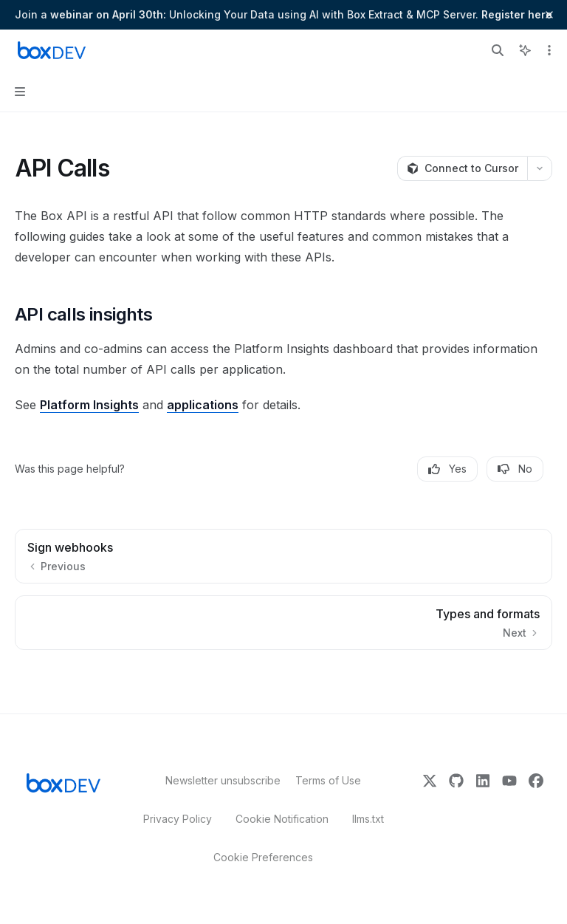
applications (203, 405)
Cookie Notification (282, 819)
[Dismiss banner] (549, 15)
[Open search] (498, 50)
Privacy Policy (178, 819)
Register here (517, 14)
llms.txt (368, 819)
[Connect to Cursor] (462, 168)
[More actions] (548, 50)
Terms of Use (328, 780)
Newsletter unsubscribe (219, 780)
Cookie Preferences (263, 857)
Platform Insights (89, 405)
